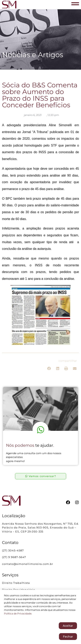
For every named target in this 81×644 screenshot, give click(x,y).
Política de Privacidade (18, 614)
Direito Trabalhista (16, 583)
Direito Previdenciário (19, 590)
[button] (49, 369)
